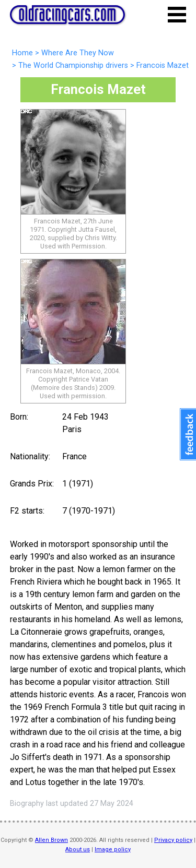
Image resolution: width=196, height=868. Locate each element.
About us (78, 849)
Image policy (113, 849)
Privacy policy (173, 840)
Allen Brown (51, 840)
